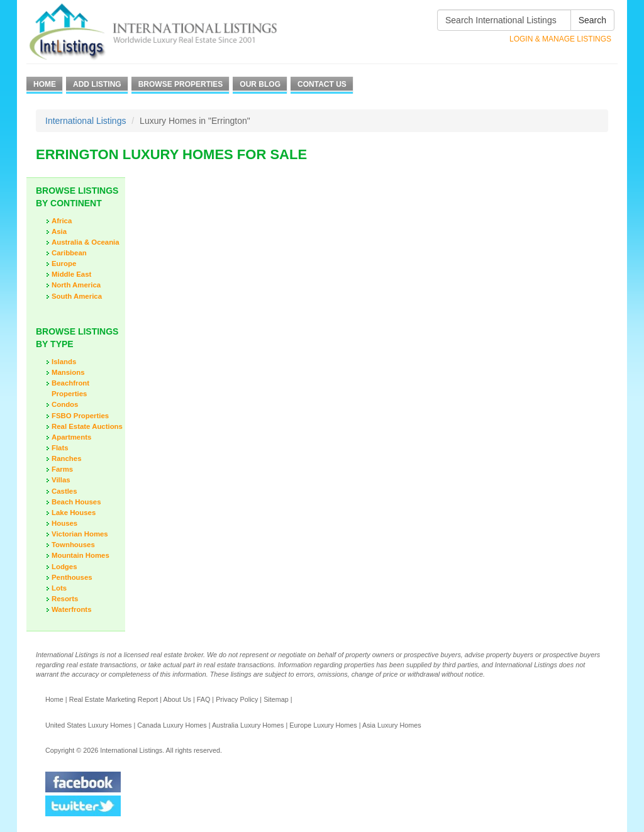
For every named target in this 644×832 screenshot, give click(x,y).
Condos (65, 404)
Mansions (68, 372)
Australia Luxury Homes (248, 725)
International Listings (86, 121)
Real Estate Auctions (87, 426)
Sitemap (276, 699)
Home (45, 84)
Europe (64, 263)
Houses (64, 523)
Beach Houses (76, 502)
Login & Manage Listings (560, 39)
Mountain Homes (80, 555)
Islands (64, 362)
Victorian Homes (80, 534)
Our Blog (260, 84)
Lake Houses (74, 513)
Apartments (71, 437)
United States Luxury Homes (88, 725)
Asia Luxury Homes (392, 725)
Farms (62, 469)
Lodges (64, 567)
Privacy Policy (237, 699)
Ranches (66, 458)
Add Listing (97, 84)
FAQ (204, 699)
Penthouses (72, 577)
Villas (61, 480)
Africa (62, 221)
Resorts (65, 599)
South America (77, 296)
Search (592, 20)
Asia (59, 231)
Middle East (71, 274)
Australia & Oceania (86, 242)
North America (76, 285)
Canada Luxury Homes (172, 725)
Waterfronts (72, 609)
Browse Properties (181, 84)
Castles (64, 491)
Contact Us (322, 84)
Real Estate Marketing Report (114, 699)
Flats (60, 448)
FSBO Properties (80, 416)
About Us (177, 699)
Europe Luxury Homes (323, 725)
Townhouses (73, 545)
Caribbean (69, 253)
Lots (59, 588)
